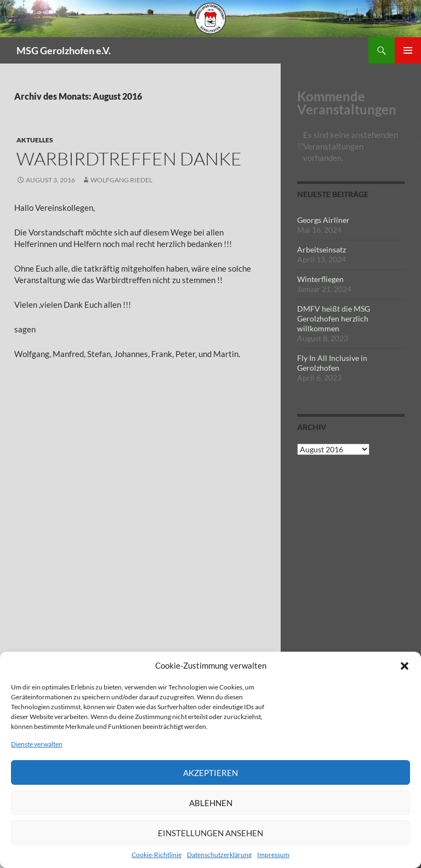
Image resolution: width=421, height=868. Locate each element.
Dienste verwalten (37, 744)
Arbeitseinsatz (322, 249)
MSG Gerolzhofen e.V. (64, 50)
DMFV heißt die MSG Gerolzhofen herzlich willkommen (334, 318)
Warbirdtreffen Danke (129, 159)
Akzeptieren (210, 773)
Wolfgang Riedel (121, 180)
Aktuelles (35, 140)
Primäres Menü (408, 50)
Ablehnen (211, 803)
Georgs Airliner (323, 220)
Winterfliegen (320, 279)
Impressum (273, 855)
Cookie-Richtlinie (157, 855)
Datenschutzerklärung (219, 855)
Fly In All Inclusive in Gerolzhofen (332, 363)
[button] (405, 666)
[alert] (351, 146)
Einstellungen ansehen (210, 833)
